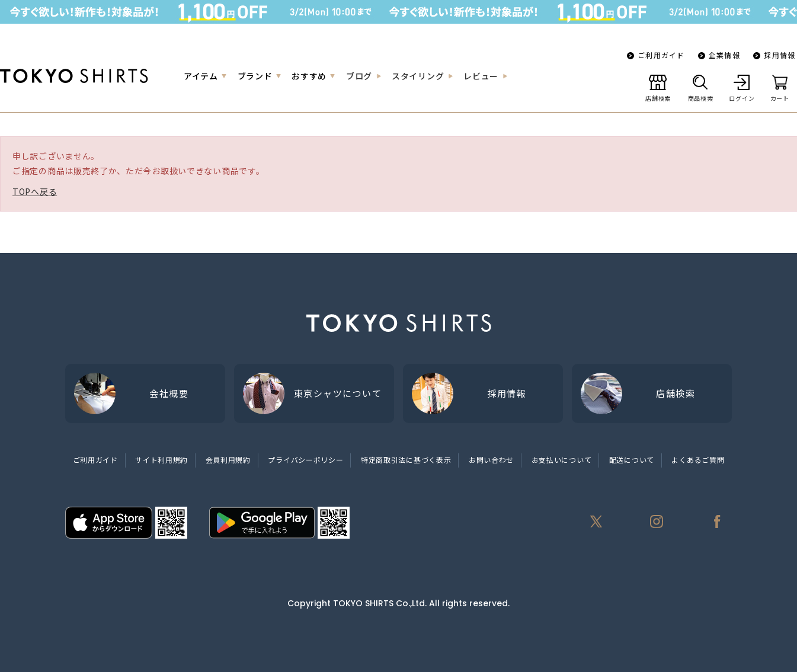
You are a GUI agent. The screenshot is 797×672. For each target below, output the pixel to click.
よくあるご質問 (698, 460)
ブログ (359, 76)
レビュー (481, 76)
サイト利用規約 (161, 460)
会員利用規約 (228, 460)
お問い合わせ (491, 460)
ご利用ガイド (661, 55)
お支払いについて (562, 460)
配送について (632, 460)
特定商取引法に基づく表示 (406, 460)
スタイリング (418, 76)
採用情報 (780, 55)
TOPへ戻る (35, 191)
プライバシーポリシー (305, 460)
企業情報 (724, 55)
